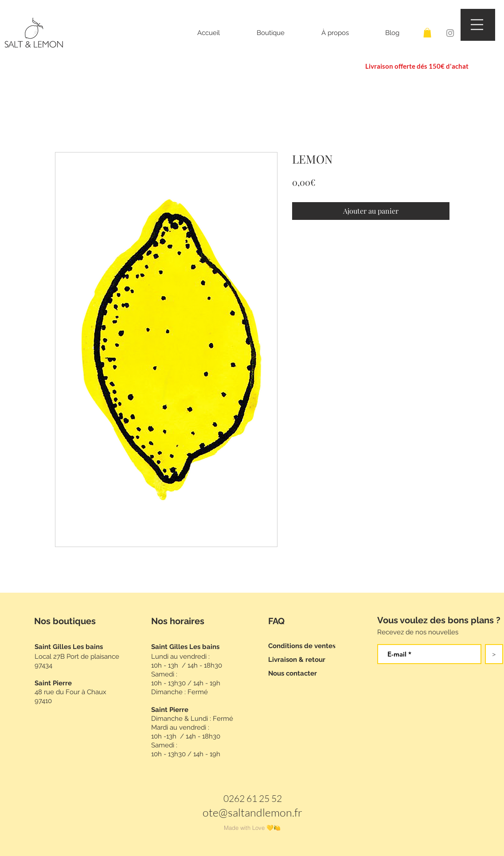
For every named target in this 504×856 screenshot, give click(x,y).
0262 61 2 (244, 798)
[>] (494, 654)
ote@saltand (232, 812)
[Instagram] (450, 33)
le (267, 812)
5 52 (273, 798)
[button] (282, 33)
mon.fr (287, 812)
